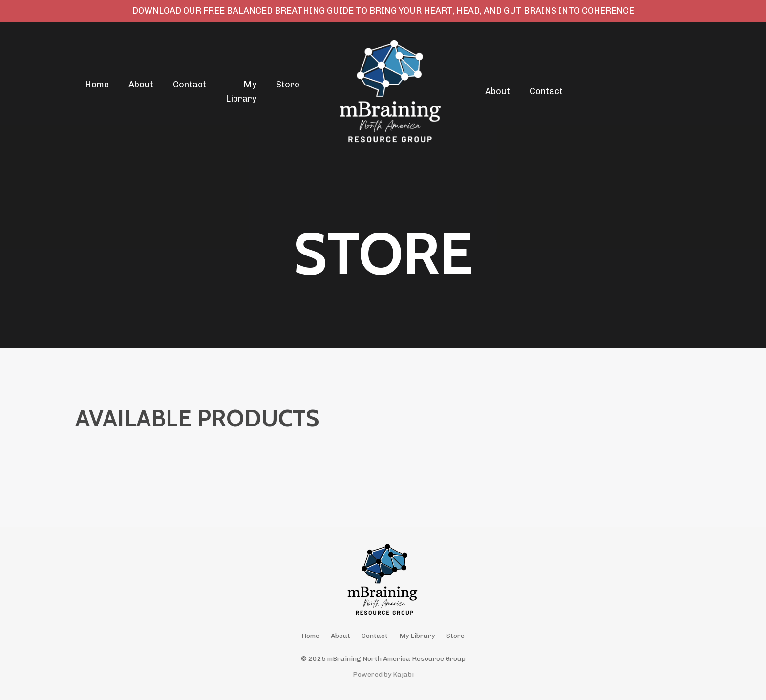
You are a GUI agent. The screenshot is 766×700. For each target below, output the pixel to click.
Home (97, 85)
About (141, 85)
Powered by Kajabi (383, 674)
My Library (241, 92)
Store (288, 85)
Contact (190, 85)
